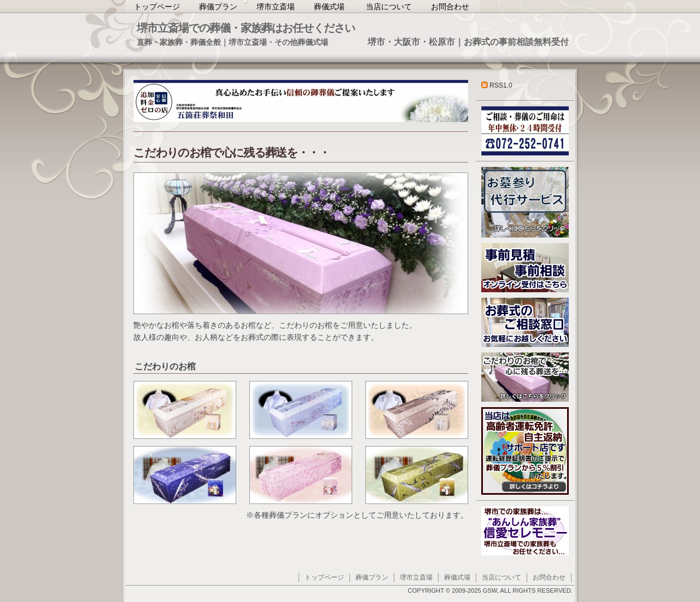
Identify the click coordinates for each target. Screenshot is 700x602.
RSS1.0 (497, 85)
